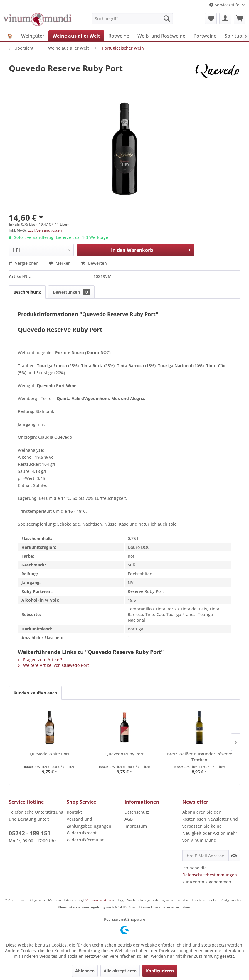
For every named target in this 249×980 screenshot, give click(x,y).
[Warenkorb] (240, 18)
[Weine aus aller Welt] (76, 36)
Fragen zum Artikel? (40, 660)
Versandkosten (98, 900)
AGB (129, 819)
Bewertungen (71, 292)
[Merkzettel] (211, 18)
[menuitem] (132, 18)
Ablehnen (85, 971)
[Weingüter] (33, 36)
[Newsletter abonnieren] (234, 856)
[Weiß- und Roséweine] (161, 36)
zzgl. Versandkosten (45, 230)
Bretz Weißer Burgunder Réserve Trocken (200, 757)
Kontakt (74, 812)
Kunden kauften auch (35, 693)
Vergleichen (24, 263)
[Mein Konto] (225, 18)
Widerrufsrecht (82, 833)
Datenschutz (137, 812)
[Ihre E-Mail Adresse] (206, 856)
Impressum (136, 826)
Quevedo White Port (49, 754)
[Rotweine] (119, 36)
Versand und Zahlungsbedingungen (89, 823)
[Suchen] (167, 18)
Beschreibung (27, 292)
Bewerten (94, 263)
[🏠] (10, 36)
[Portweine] (205, 36)
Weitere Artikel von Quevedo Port (53, 665)
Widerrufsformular (85, 840)
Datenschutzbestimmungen (210, 875)
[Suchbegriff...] (132, 18)
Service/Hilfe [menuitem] (225, 5)
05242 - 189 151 (30, 833)
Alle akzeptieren (120, 971)
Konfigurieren (160, 971)
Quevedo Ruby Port (124, 754)
